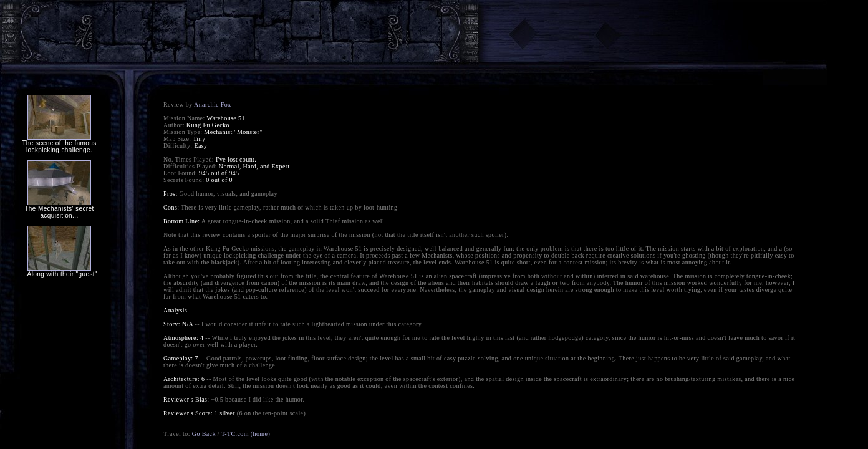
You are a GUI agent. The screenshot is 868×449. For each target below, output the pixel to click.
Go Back (204, 434)
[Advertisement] (240, 32)
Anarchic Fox (213, 104)
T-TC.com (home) (246, 434)
